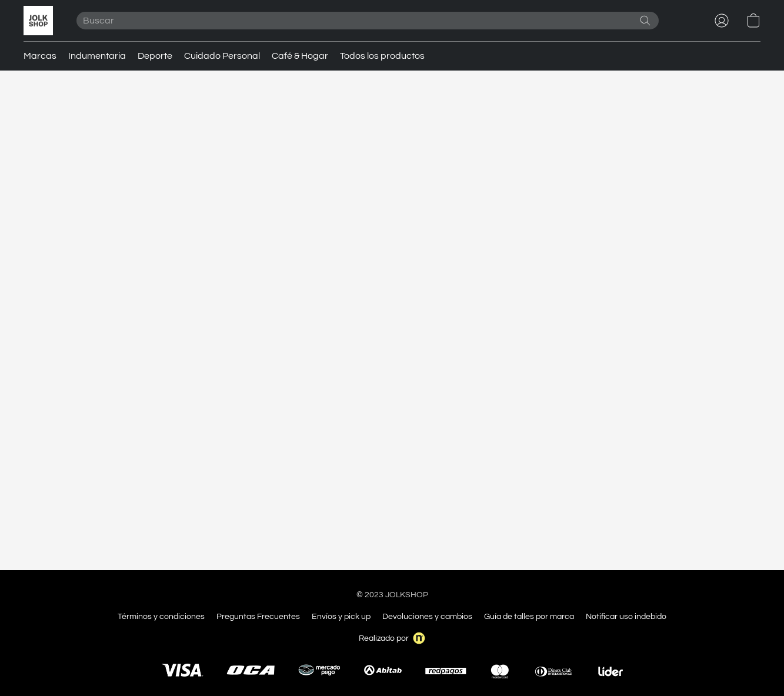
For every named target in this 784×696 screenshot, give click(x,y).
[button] (38, 21)
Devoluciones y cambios (427, 617)
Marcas (40, 56)
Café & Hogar (300, 56)
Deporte (155, 56)
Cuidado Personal (222, 56)
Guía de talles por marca (529, 617)
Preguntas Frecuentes (258, 617)
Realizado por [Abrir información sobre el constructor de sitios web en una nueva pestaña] (392, 638)
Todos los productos (382, 56)
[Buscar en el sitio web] (645, 21)
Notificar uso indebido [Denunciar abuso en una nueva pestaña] (626, 617)
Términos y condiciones (161, 617)
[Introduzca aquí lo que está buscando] (368, 21)
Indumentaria (97, 56)
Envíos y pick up (341, 617)
